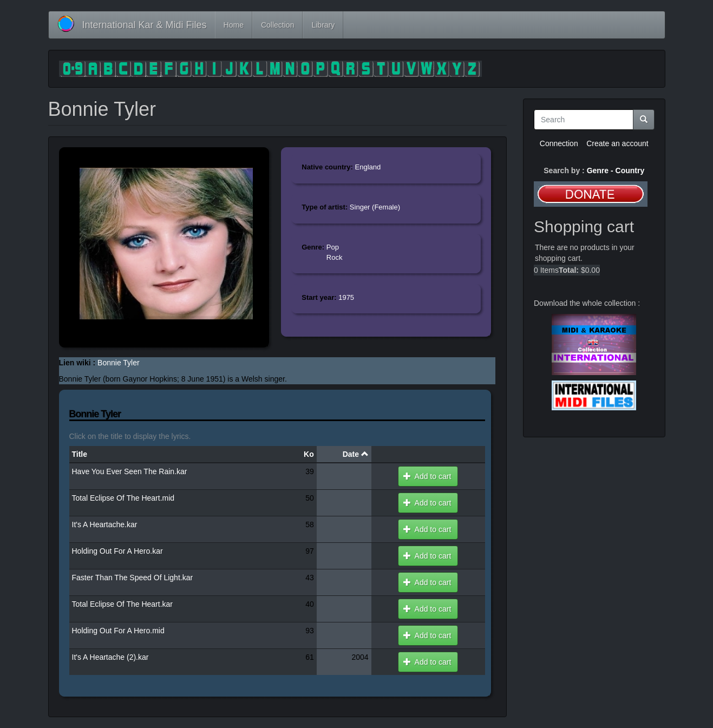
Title (80, 454)
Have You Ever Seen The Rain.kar (130, 471)
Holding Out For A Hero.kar (117, 551)
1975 (346, 297)
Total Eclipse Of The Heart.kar (122, 604)
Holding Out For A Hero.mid (118, 631)
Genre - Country (616, 170)
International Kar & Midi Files (145, 25)
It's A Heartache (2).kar (110, 657)
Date (356, 454)
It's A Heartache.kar (105, 524)
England (368, 167)
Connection (559, 143)
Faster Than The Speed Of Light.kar (133, 578)
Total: (569, 270)
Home (234, 25)
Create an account (617, 143)
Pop (333, 247)
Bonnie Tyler (119, 363)
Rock (335, 257)
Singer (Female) (375, 207)
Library (323, 25)
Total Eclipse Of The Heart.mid (123, 498)
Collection (277, 25)
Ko (309, 454)
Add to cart (427, 476)
